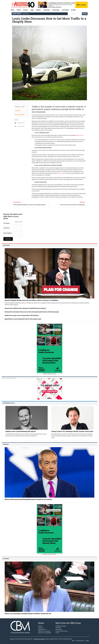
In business (6, 559)
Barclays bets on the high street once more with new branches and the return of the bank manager (32, 312)
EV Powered (58, 628)
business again (61, 173)
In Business (47, 10)
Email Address (8, 233)
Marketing (6, 444)
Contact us (41, 628)
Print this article (19, 126)
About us (40, 626)
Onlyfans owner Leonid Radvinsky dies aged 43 (21, 431)
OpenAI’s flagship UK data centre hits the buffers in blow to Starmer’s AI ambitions (31, 300)
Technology (56, 10)
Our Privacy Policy (80, 641)
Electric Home (59, 629)
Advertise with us (42, 629)
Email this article (19, 123)
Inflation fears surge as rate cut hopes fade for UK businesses (22, 315)
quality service (79, 135)
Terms (73, 641)
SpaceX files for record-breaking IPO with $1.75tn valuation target (23, 319)
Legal (32, 10)
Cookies (87, 641)
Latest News (6, 245)
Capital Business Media (39, 639)
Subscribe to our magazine (44, 631)
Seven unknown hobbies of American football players (29, 205)
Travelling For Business (61, 626)
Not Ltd (57, 633)
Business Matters (20, 115)
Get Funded (65, 10)
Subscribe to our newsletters (45, 633)
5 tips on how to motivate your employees (72, 205)
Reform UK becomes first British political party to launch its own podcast (28, 499)
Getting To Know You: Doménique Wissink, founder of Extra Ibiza (72, 431)
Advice (19, 10)
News (12, 10)
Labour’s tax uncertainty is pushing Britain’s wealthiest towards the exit (28, 614)
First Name (6, 223)
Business (18, 111)
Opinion (38, 10)
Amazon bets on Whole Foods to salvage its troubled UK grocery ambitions (25, 308)
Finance (25, 10)
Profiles (73, 10)
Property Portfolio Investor (62, 631)
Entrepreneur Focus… (9, 403)
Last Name (6, 228)
